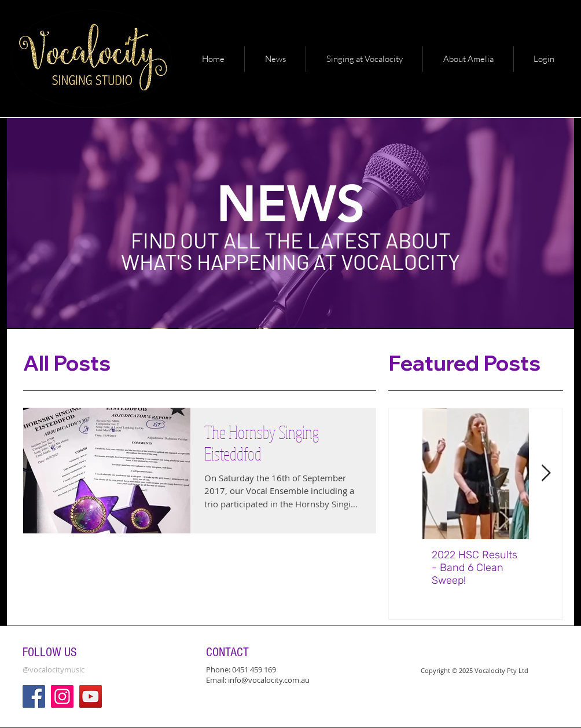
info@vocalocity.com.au (269, 680)
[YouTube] (91, 696)
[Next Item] (546, 474)
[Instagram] (62, 696)
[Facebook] (34, 696)
